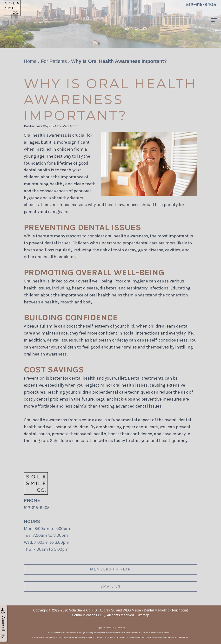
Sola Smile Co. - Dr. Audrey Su (92, 610)
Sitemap (143, 615)
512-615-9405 (37, 508)
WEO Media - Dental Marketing (146, 610)
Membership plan (111, 576)
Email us (111, 593)
